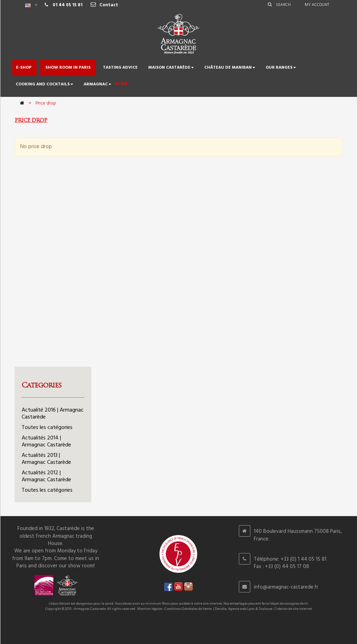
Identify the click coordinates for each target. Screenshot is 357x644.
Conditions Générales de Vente (188, 609)
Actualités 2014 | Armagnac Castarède (46, 442)
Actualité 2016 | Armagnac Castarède (53, 414)
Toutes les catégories (47, 428)
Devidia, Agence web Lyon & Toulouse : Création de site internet (263, 609)
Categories (41, 385)
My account (317, 5)
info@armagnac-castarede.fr (286, 587)
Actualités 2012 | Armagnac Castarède (46, 476)
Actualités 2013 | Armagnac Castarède (46, 459)
